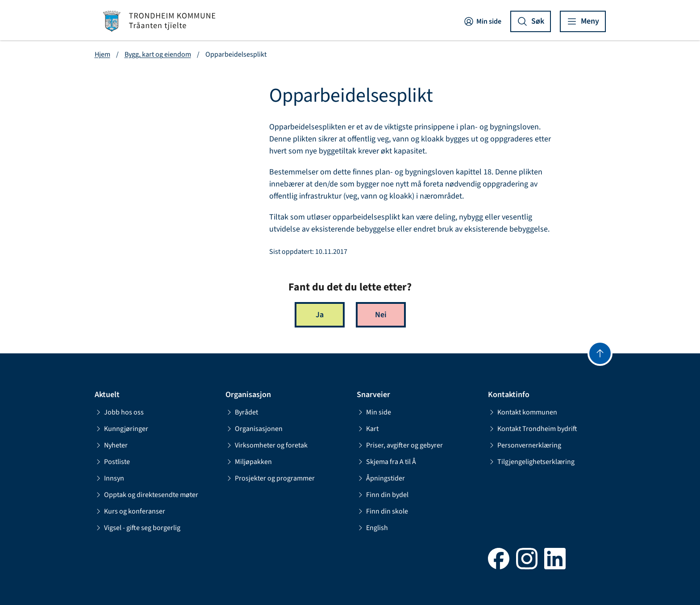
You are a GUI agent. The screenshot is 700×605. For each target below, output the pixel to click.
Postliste (112, 462)
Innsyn (109, 478)
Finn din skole (382, 511)
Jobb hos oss (119, 412)
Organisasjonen (254, 429)
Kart (368, 429)
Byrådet (242, 412)
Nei (381, 315)
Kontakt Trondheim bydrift (533, 429)
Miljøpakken (249, 462)
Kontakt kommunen (523, 412)
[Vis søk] (531, 21)
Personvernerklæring (525, 445)
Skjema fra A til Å (386, 462)
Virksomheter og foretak (267, 445)
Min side (482, 21)
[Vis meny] (583, 21)
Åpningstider (381, 478)
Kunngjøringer (121, 429)
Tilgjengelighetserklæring (531, 462)
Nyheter (111, 445)
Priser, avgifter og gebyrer (400, 445)
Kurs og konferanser (130, 511)
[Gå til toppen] (600, 353)
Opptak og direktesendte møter (146, 495)
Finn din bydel (383, 495)
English (372, 528)
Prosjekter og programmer (270, 478)
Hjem (102, 54)
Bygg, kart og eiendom (158, 54)
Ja (320, 315)
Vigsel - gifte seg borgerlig (137, 528)
